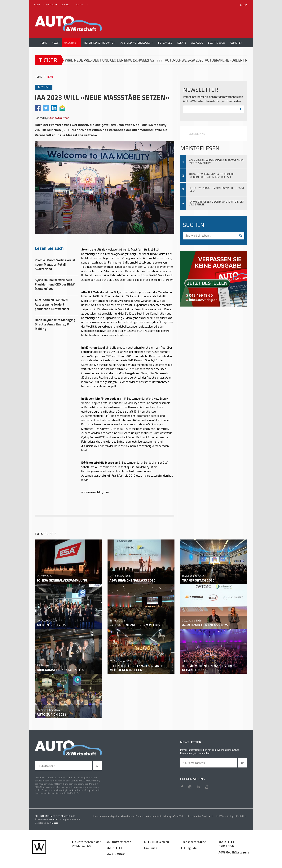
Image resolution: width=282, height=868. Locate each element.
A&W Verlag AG (51, 819)
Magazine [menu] (116, 816)
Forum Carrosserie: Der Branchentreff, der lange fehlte (216, 203)
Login (244, 4)
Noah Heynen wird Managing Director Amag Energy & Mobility (216, 162)
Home (97, 816)
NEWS (50, 77)
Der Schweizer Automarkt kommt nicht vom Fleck (216, 189)
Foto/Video (181, 816)
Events (193, 816)
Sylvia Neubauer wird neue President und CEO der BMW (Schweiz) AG (101, 60)
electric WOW (219, 816)
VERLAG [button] (52, 4)
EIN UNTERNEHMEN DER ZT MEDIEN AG (55, 816)
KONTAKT (80, 4)
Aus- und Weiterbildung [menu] (161, 816)
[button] (71, 43)
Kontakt (242, 816)
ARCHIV (66, 4)
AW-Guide (204, 816)
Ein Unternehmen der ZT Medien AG (86, 844)
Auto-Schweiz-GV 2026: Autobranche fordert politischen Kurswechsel (211, 176)
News (106, 816)
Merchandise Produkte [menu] (135, 816)
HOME (37, 4)
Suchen (236, 43)
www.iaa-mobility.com (95, 492)
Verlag (232, 816)
